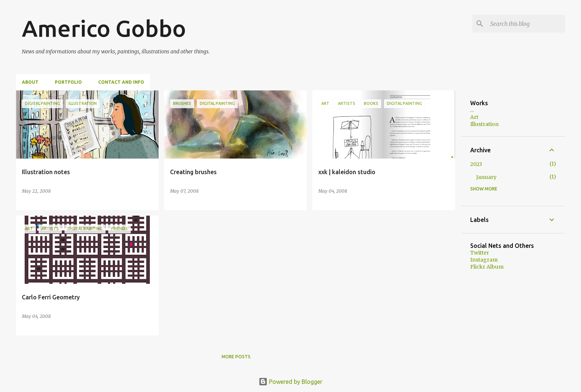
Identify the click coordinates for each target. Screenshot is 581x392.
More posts (236, 357)
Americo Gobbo (104, 28)
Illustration (484, 124)
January (486, 177)
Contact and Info (121, 82)
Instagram (484, 260)
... (472, 110)
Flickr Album (487, 267)
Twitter (480, 253)
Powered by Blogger (290, 382)
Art (474, 117)
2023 (476, 164)
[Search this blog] (526, 24)
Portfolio (68, 82)
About (30, 82)
